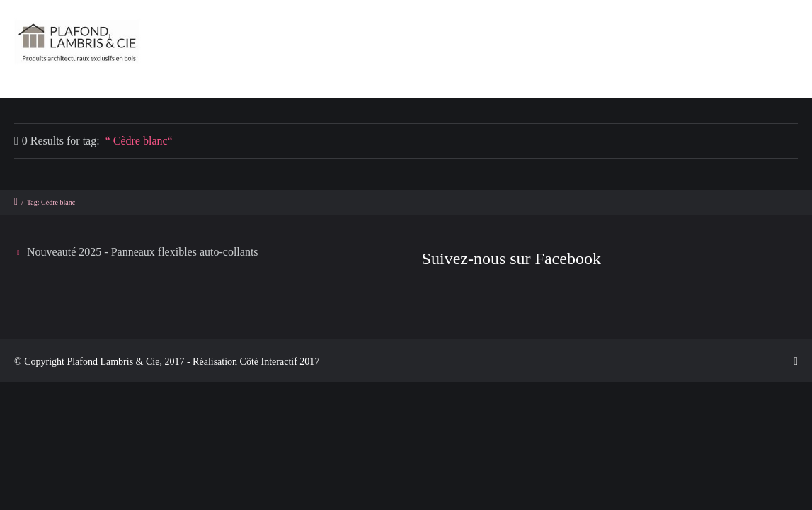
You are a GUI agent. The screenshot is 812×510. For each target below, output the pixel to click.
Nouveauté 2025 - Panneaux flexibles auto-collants (143, 252)
